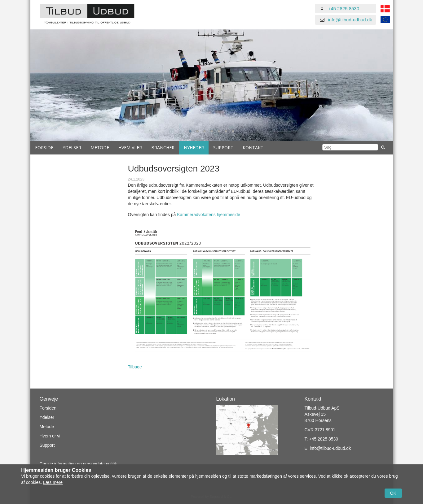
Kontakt (253, 148)
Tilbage (135, 367)
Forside (44, 148)
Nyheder (194, 148)
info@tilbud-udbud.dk (350, 20)
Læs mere (53, 482)
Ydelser (72, 148)
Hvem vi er (130, 148)
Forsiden (48, 408)
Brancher (163, 148)
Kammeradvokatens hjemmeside (209, 215)
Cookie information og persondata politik (78, 464)
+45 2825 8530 (344, 9)
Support (223, 148)
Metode (100, 148)
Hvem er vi (50, 436)
